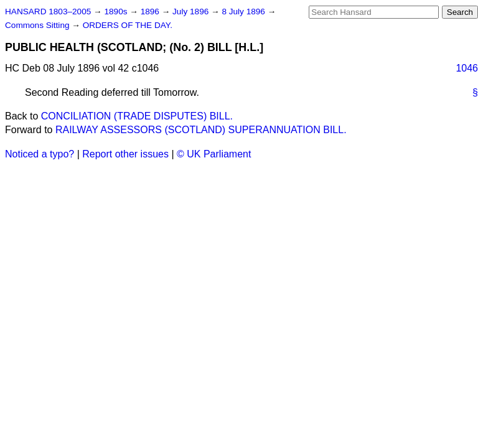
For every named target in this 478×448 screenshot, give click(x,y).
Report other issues (125, 154)
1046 (467, 68)
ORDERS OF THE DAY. (128, 25)
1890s (117, 12)
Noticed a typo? (40, 154)
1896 (151, 12)
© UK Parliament (214, 154)
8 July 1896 (244, 12)
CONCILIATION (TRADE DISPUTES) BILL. (137, 116)
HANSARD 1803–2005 (48, 12)
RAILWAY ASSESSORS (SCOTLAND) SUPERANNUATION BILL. (201, 130)
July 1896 (192, 12)
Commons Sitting (38, 25)
